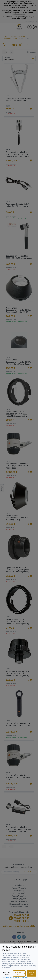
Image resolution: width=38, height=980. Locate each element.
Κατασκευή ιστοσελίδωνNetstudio (15, 977)
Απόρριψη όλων (7, 973)
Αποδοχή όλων (32, 973)
